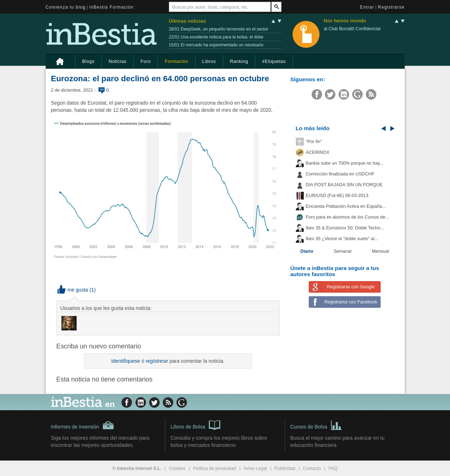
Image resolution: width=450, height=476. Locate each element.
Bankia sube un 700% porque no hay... (345, 163)
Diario (307, 251)
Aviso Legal (255, 468)
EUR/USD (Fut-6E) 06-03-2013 (337, 196)
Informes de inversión (83, 425)
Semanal (343, 251)
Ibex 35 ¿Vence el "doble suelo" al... (342, 239)
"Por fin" (314, 142)
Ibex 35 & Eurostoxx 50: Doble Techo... (345, 228)
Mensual (381, 251)
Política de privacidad (215, 468)
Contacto (312, 468)
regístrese (157, 361)
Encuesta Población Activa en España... (346, 206)
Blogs (89, 61)
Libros (209, 61)
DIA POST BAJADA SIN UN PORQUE (344, 185)
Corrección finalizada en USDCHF (340, 174)
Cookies (177, 468)
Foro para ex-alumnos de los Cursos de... (348, 217)
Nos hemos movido (345, 21)
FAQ (333, 468)
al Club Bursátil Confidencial (352, 29)
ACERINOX (318, 152)
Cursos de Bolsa (316, 425)
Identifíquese (125, 361)
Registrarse (391, 7)
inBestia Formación (112, 7)
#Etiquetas (274, 61)
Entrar (367, 7)
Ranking (239, 61)
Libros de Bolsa (196, 425)
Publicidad (285, 468)
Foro (146, 61)
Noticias (118, 61)
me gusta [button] (73, 290)
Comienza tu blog (66, 7)
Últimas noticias (188, 21)
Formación (176, 61)
